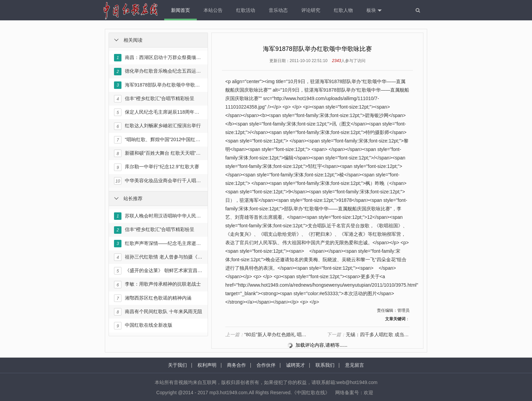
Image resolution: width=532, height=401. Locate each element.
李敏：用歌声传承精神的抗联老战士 (157, 285)
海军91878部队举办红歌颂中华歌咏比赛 (158, 85)
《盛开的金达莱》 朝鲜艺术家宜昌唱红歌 (158, 271)
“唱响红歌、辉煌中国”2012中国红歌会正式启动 (158, 140)
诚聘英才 (296, 365)
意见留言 (355, 365)
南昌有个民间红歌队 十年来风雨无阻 (158, 312)
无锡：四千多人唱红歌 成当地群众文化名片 (368, 335)
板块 (374, 11)
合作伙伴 (266, 365)
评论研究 (311, 10)
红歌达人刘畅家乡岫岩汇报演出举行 (157, 126)
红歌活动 (246, 10)
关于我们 (177, 365)
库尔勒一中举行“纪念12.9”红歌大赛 (157, 167)
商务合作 (236, 365)
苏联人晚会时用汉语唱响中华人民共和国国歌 (158, 216)
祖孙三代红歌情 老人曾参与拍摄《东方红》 (158, 257)
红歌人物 (343, 10)
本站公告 (213, 10)
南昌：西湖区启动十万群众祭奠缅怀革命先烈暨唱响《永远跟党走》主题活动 (158, 58)
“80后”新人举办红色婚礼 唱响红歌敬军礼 (267, 335)
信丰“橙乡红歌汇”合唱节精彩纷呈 (154, 99)
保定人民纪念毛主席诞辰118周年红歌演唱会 (158, 112)
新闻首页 (180, 10)
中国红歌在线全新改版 (143, 326)
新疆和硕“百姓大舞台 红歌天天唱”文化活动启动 (158, 153)
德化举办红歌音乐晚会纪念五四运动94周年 (158, 72)
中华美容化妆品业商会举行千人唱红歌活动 (158, 181)
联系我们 (325, 365)
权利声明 (207, 365)
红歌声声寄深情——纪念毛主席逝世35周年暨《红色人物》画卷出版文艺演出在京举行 (158, 244)
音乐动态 (278, 10)
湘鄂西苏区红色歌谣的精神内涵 (153, 298)
